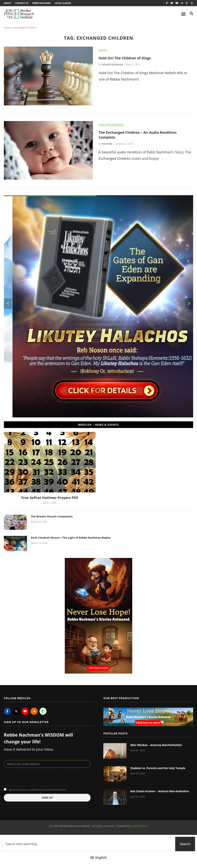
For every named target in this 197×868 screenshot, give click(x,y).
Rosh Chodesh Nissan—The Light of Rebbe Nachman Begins (71, 538)
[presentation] (33, 777)
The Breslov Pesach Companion (52, 516)
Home (7, 28)
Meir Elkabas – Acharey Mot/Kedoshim (156, 745)
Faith (103, 51)
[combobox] (88, 844)
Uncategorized (111, 125)
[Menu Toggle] (183, 14)
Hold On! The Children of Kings (125, 58)
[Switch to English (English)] (98, 858)
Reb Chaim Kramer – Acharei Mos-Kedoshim (160, 791)
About (8, 3)
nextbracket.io (139, 826)
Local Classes (63, 3)
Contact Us (22, 3)
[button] (8, 304)
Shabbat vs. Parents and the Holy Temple (158, 768)
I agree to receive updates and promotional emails (36, 790)
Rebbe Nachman (42, 3)
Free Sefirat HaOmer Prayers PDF (50, 498)
